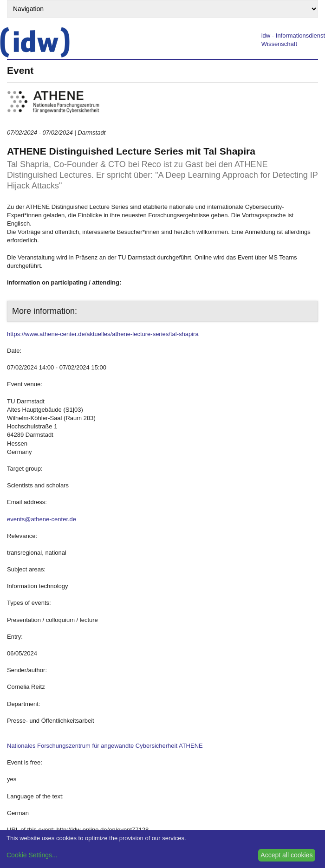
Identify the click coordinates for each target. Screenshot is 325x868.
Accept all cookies (286, 855)
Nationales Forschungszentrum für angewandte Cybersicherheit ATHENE (105, 746)
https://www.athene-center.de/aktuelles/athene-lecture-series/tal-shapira (103, 334)
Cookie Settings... (32, 855)
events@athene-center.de (42, 519)
